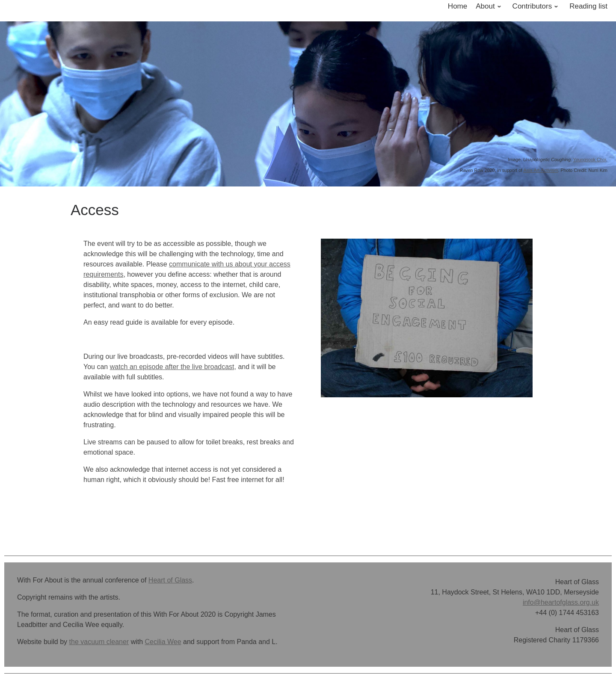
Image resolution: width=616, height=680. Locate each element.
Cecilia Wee (163, 642)
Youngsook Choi (590, 160)
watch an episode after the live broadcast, (173, 367)
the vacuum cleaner (99, 642)
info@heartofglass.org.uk (561, 602)
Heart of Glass (170, 580)
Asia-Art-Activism (540, 170)
